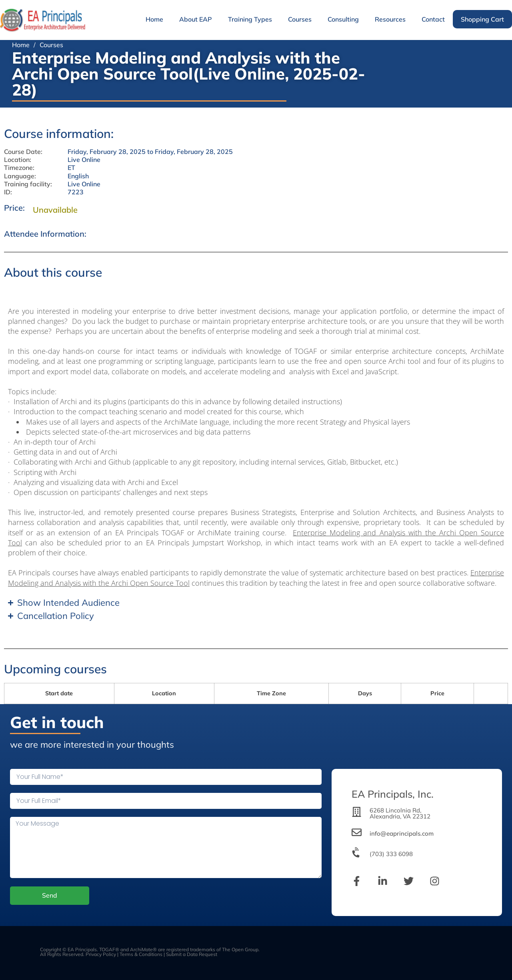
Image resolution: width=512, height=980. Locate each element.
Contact (433, 19)
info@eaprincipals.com (402, 833)
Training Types (250, 19)
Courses (300, 19)
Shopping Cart (482, 19)
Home (154, 19)
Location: (18, 160)
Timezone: (19, 168)
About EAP (196, 19)
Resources (390, 19)
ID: (8, 192)
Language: (20, 176)
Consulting (343, 19)
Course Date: (23, 152)
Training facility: (28, 184)
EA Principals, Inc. (393, 794)
